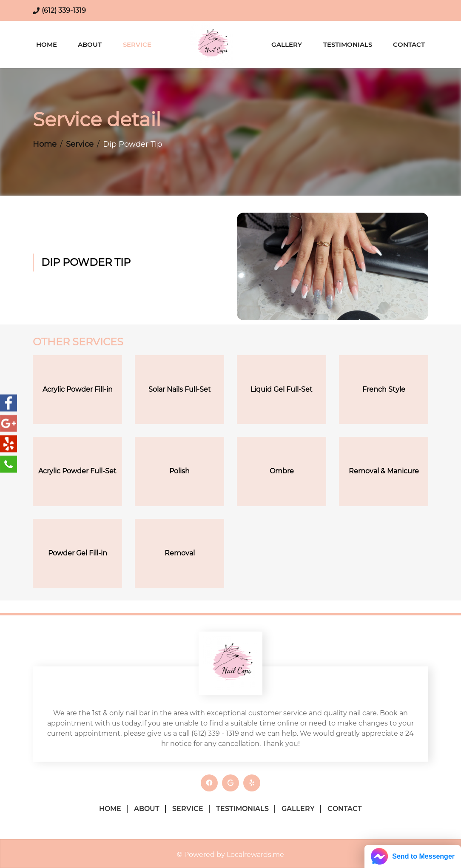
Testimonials (348, 44)
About (90, 44)
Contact (409, 44)
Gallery (287, 44)
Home (47, 44)
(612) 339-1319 (64, 10)
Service (137, 44)
